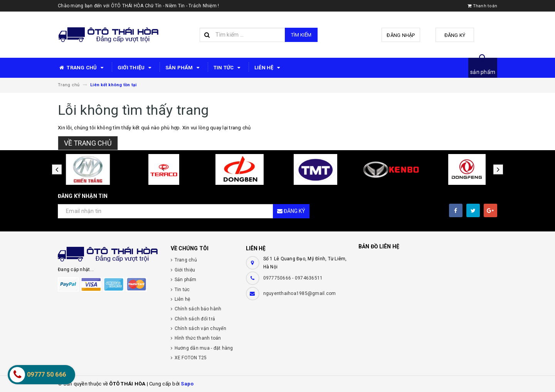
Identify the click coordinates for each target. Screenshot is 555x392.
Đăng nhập (401, 35)
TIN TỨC (228, 68)
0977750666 (278, 278)
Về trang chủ (88, 143)
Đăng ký (455, 35)
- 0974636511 (307, 278)
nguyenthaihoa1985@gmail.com (300, 293)
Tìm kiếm (301, 35)
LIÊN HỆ (268, 68)
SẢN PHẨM (184, 68)
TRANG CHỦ (82, 68)
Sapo (187, 384)
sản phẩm (483, 72)
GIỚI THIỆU (136, 68)
